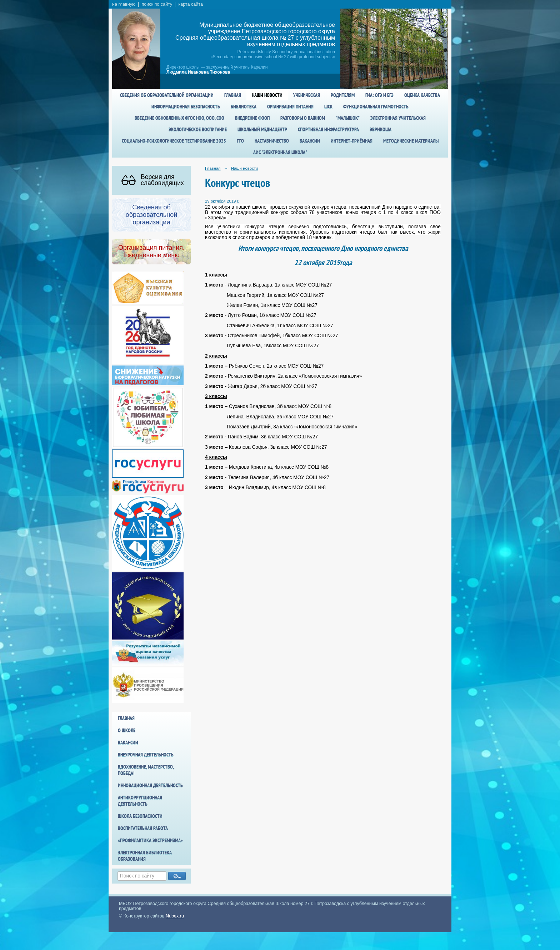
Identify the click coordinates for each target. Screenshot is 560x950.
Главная (233, 95)
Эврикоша (381, 129)
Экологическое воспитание (198, 129)
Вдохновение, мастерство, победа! (146, 770)
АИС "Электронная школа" (280, 152)
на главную (124, 4)
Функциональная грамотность (376, 106)
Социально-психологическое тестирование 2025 (174, 141)
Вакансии (310, 141)
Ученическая (307, 95)
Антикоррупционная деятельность (140, 801)
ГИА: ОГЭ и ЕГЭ (379, 95)
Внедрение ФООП (252, 118)
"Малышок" (348, 118)
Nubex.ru (175, 916)
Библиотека (244, 106)
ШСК (328, 106)
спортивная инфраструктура (328, 129)
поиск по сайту (157, 4)
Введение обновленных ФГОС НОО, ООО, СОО (179, 118)
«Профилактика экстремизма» (150, 840)
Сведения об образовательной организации (167, 95)
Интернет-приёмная (352, 141)
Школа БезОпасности (140, 816)
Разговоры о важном (303, 118)
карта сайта (191, 4)
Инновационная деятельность (150, 785)
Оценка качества (422, 95)
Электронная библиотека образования (145, 856)
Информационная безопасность (186, 106)
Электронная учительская (398, 118)
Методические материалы (411, 141)
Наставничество (272, 141)
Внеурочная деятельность (146, 755)
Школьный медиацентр (262, 129)
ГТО (240, 141)
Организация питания (290, 106)
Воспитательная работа (143, 828)
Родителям (343, 95)
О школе (127, 730)
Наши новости (267, 95)
